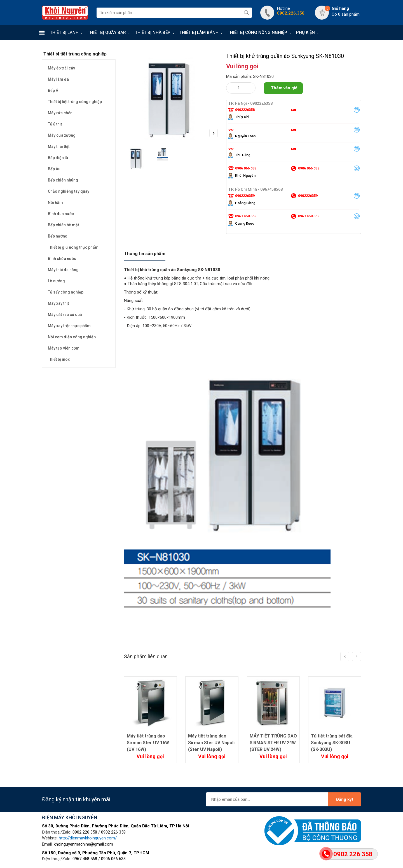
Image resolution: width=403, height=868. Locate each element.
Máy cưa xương (62, 135)
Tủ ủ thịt (55, 124)
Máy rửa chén (60, 113)
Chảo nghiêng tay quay (69, 191)
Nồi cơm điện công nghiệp (72, 337)
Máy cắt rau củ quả (65, 315)
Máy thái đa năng (63, 270)
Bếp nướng (58, 236)
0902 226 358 (85, 832)
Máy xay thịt (58, 303)
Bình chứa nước (62, 259)
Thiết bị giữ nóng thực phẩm (73, 247)
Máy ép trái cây (61, 68)
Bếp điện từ (58, 158)
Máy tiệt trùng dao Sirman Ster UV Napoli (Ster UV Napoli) (211, 743)
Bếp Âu (54, 169)
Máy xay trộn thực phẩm (69, 326)
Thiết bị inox (59, 359)
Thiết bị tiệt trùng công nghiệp (75, 102)
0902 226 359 (113, 832)
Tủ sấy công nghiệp (66, 292)
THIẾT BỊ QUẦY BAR (107, 32)
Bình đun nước (61, 214)
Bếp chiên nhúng (63, 180)
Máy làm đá (58, 79)
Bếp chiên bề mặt (63, 225)
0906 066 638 (113, 859)
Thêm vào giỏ (284, 88)
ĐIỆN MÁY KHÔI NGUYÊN (70, 817)
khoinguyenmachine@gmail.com (83, 844)
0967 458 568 (85, 859)
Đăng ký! (345, 799)
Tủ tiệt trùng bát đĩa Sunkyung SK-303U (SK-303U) (332, 743)
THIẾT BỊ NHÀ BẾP (153, 32)
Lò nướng (56, 281)
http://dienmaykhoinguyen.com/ (88, 838)
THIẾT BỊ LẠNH (64, 32)
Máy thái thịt (59, 146)
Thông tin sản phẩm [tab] (145, 254)
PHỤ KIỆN (305, 32)
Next (214, 133)
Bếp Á (53, 90)
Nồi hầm (55, 203)
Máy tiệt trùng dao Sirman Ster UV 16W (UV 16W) (148, 743)
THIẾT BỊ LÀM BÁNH (199, 32)
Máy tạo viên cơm (64, 348)
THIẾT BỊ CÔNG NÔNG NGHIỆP (257, 32)
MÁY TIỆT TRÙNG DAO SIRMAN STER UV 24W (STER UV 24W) (273, 743)
